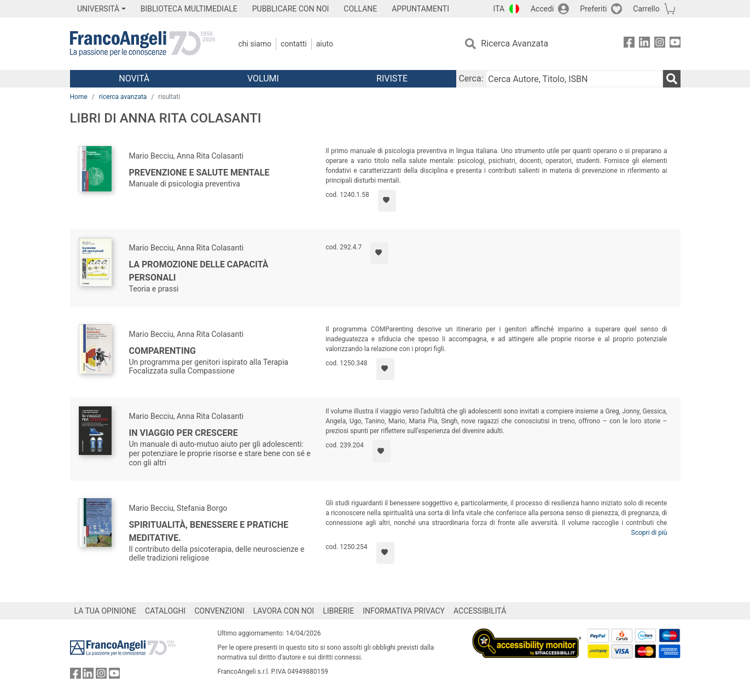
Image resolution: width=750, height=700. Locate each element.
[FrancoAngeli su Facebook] (629, 44)
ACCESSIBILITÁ (480, 611)
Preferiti (593, 9)
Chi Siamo (255, 44)
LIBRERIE (338, 611)
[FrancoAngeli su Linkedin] (644, 44)
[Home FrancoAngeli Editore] (143, 44)
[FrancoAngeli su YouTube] (675, 44)
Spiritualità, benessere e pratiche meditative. (209, 531)
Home (79, 97)
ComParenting (162, 351)
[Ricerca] (672, 79)
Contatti (294, 44)
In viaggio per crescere (184, 433)
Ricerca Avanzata (514, 43)
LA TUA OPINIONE (106, 611)
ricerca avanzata (123, 97)
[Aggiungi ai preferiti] (387, 201)
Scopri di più (649, 533)
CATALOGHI (165, 611)
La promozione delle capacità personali (199, 271)
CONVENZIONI (219, 611)
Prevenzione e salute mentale (199, 173)
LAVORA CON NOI (284, 611)
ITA (499, 9)
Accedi (542, 9)
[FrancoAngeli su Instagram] (660, 44)
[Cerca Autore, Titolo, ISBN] (574, 79)
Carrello (646, 9)
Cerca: (471, 78)
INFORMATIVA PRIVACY (404, 611)
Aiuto (325, 44)
